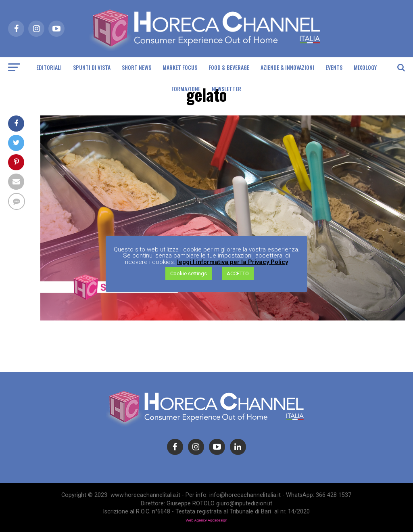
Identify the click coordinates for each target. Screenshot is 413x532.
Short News (137, 67)
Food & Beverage (229, 67)
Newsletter (226, 89)
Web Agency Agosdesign (206, 520)
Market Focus (180, 67)
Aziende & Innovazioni (287, 67)
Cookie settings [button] (189, 273)
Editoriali (49, 67)
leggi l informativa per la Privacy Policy (233, 262)
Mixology (365, 67)
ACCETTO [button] (238, 273)
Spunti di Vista (92, 67)
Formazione (186, 89)
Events (334, 67)
